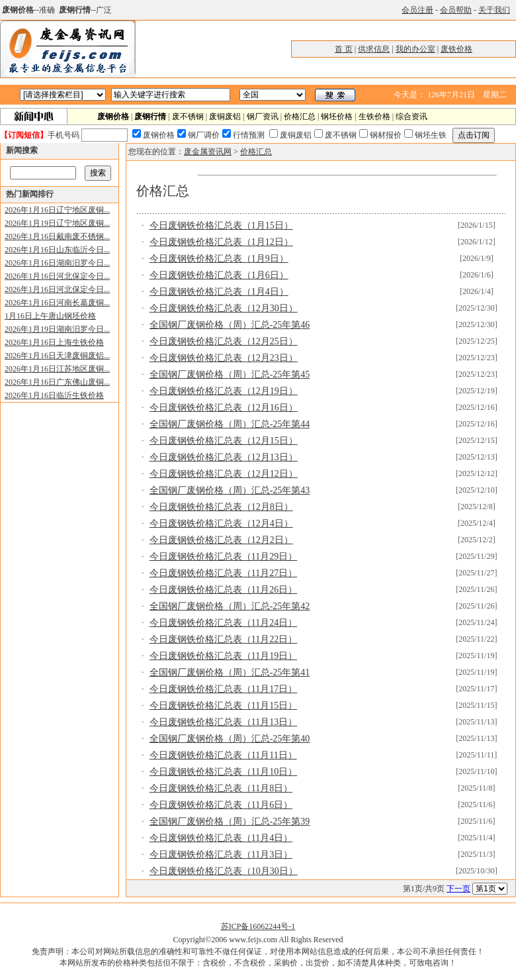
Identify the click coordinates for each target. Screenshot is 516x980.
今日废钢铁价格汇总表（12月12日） (224, 474)
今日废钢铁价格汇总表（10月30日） (224, 871)
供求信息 (374, 49)
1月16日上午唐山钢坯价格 (50, 316)
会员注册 (417, 10)
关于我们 (494, 10)
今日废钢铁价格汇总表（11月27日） (223, 573)
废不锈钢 (188, 117)
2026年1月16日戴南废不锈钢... (57, 236)
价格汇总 (300, 117)
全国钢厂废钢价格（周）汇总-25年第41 (230, 672)
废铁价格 (456, 49)
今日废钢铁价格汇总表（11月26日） (223, 590)
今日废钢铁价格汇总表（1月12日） (221, 242)
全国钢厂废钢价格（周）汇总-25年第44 (230, 424)
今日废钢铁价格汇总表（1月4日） (219, 292)
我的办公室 (415, 49)
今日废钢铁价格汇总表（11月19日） (223, 656)
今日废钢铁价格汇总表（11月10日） (223, 772)
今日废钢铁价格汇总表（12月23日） (224, 358)
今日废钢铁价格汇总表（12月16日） (224, 408)
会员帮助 (456, 10)
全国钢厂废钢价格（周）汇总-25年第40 (230, 739)
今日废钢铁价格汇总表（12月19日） (224, 391)
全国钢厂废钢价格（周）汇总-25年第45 (230, 374)
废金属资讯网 (208, 152)
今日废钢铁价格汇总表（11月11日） (223, 755)
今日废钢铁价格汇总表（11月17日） (223, 689)
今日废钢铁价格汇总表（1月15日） (221, 225)
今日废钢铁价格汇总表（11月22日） (223, 639)
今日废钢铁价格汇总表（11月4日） (221, 838)
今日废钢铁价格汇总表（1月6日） (219, 275)
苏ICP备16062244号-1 (258, 926)
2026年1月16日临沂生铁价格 (54, 395)
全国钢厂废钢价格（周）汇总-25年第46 (230, 325)
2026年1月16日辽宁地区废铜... (57, 210)
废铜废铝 (225, 117)
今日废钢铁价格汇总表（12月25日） (224, 341)
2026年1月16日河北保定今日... (57, 276)
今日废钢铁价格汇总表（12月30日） (224, 308)
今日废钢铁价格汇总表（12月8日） (221, 507)
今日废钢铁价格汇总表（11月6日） (221, 805)
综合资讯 (411, 117)
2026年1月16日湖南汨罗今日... (57, 263)
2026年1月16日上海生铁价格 (54, 342)
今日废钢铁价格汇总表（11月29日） (223, 557)
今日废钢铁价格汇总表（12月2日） (221, 540)
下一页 (458, 889)
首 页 (344, 49)
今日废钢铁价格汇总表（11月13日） (223, 722)
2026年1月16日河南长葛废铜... (57, 303)
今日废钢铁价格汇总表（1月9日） (219, 259)
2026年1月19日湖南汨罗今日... (57, 329)
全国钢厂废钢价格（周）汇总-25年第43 (230, 490)
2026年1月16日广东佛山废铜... (57, 382)
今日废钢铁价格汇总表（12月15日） (224, 441)
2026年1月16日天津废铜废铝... (57, 356)
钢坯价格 (337, 117)
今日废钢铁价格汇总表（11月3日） (221, 855)
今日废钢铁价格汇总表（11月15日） (223, 706)
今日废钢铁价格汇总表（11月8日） (221, 788)
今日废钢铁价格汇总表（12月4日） (221, 523)
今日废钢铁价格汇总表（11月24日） (223, 623)
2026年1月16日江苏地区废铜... (57, 369)
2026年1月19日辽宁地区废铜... (57, 223)
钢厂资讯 (263, 117)
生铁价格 (374, 117)
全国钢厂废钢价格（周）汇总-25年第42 (230, 606)
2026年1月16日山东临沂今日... (57, 250)
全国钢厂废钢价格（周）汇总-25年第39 (230, 821)
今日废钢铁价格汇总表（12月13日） (224, 457)
